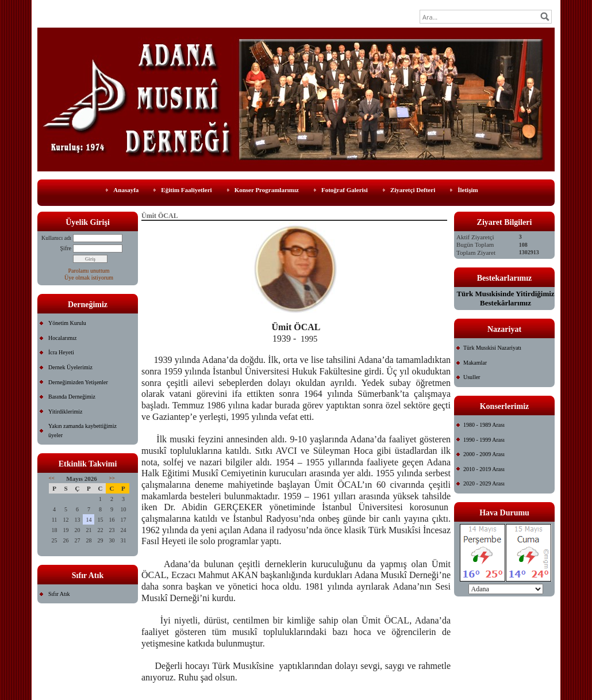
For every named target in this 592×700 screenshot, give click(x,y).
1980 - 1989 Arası (484, 425)
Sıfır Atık (59, 594)
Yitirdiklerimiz (65, 412)
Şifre (66, 248)
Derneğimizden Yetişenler (78, 382)
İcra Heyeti (61, 352)
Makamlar (475, 363)
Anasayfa (126, 190)
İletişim (468, 190)
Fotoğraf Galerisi (345, 190)
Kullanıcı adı (56, 238)
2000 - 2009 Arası (484, 454)
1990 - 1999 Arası (484, 440)
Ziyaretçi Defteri (413, 190)
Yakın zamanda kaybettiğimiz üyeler (82, 431)
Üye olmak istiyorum (89, 278)
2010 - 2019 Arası (484, 469)
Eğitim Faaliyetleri (186, 190)
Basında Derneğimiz (72, 397)
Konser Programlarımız (267, 190)
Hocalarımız (62, 338)
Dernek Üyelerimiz (70, 367)
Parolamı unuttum (89, 271)
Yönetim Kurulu (67, 323)
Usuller (472, 377)
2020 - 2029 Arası (484, 483)
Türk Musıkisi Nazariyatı (492, 348)
